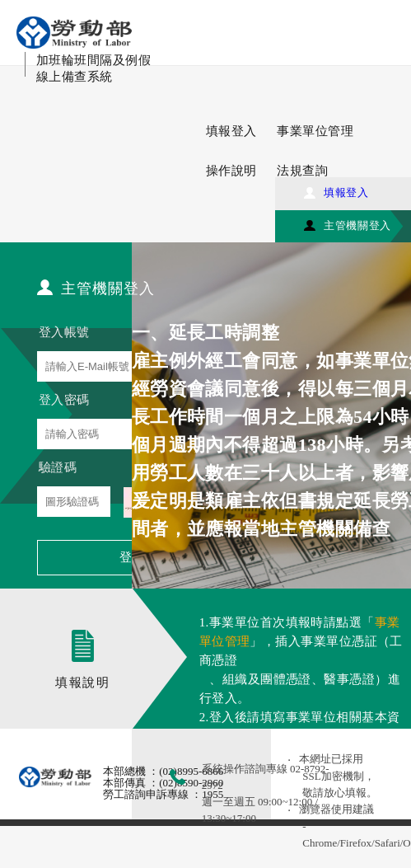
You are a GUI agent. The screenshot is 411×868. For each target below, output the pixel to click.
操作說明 (231, 171)
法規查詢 (302, 171)
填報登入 (231, 131)
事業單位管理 (315, 131)
